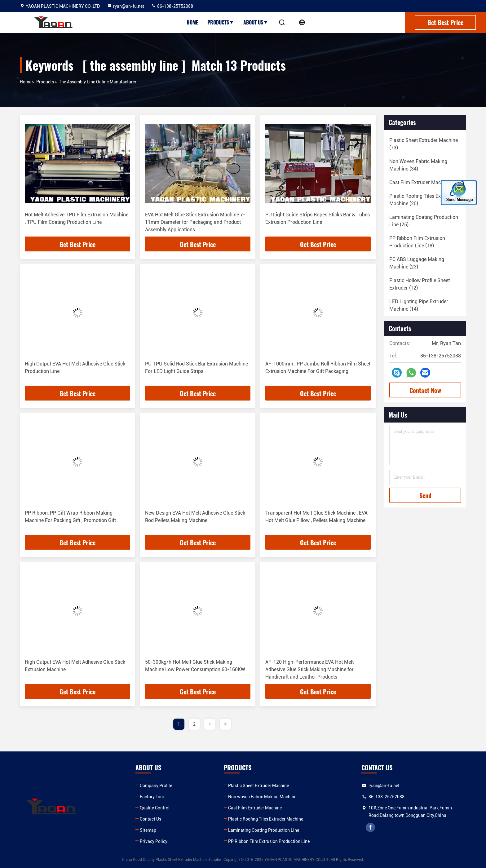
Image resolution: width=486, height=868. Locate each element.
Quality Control (155, 808)
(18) (425, 182)
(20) (422, 200)
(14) (419, 305)
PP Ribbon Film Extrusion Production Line (269, 841)
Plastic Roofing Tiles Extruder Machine (266, 819)
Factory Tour (152, 797)
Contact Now (425, 390)
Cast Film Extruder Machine (255, 808)
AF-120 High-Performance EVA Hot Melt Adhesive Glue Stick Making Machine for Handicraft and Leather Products (309, 669)
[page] (210, 724)
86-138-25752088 (172, 6)
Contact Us (150, 819)
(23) (417, 263)
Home (192, 22)
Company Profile (156, 786)
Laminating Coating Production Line (264, 830)
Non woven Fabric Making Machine (262, 797)
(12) (420, 284)
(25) (424, 221)
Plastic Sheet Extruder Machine (258, 786)
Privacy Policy (154, 841)
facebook (370, 827)
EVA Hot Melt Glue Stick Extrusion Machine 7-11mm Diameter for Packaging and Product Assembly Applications (195, 222)
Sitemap (148, 830)
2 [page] (194, 724)
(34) (418, 165)
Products (221, 22)
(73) (424, 144)
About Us (256, 22)
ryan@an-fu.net (126, 6)
